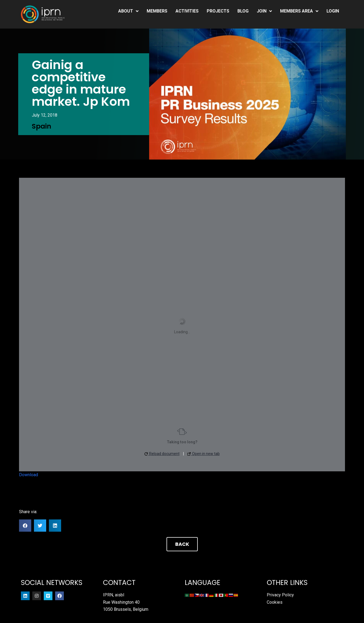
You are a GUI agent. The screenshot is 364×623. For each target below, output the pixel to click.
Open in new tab (204, 454)
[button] (25, 526)
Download (29, 475)
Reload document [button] (162, 454)
